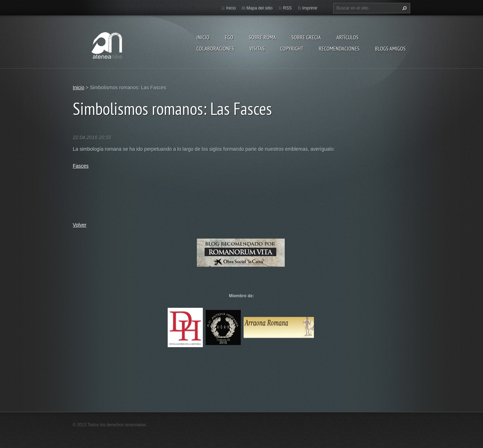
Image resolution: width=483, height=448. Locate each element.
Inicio (203, 37)
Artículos (347, 37)
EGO (229, 37)
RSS (287, 8)
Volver (80, 225)
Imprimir (310, 8)
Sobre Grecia (306, 37)
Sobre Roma (262, 37)
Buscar (404, 8)
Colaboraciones (215, 48)
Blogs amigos (390, 48)
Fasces (81, 166)
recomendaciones (339, 48)
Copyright (292, 48)
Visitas (257, 48)
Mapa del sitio (259, 8)
